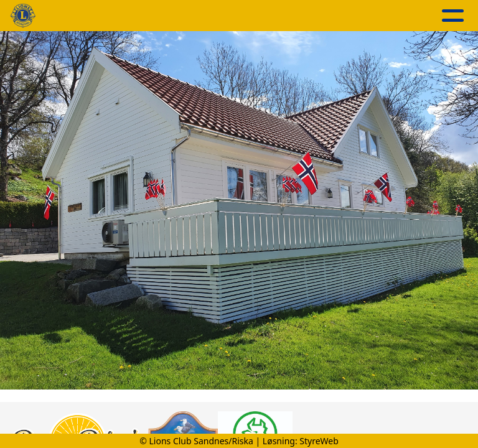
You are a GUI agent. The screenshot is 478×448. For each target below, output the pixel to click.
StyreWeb (319, 441)
